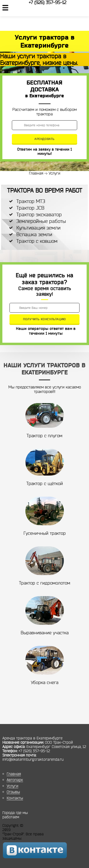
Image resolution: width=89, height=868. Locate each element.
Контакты (15, 798)
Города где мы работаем (15, 815)
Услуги (12, 786)
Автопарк (15, 780)
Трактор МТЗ (31, 201)
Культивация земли (38, 228)
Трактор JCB (30, 208)
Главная (14, 774)
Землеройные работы (41, 221)
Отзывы (13, 792)
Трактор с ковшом (37, 241)
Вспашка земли (34, 234)
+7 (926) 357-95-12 (47, 2)
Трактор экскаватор (39, 214)
